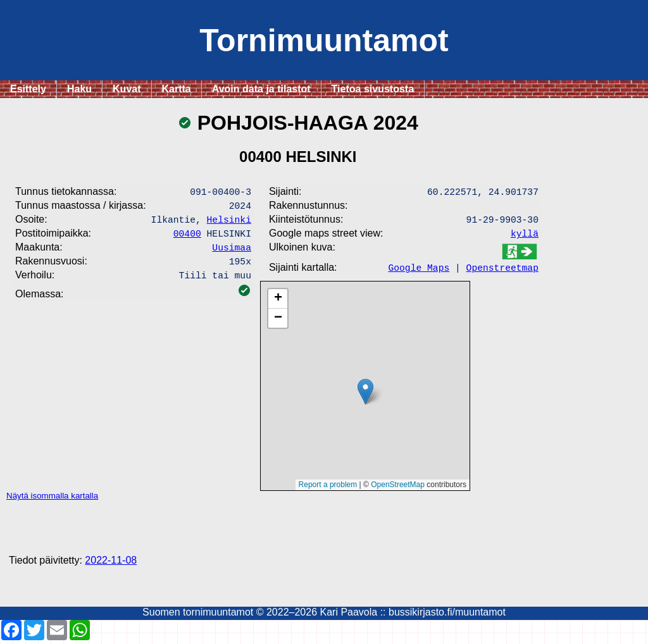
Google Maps (419, 271)
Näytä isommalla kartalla (52, 499)
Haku (79, 89)
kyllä (525, 237)
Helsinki (229, 223)
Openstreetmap (502, 271)
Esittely (28, 89)
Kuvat (127, 89)
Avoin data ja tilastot (261, 89)
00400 (187, 238)
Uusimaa (232, 253)
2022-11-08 (111, 564)
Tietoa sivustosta (373, 89)
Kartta (177, 89)
